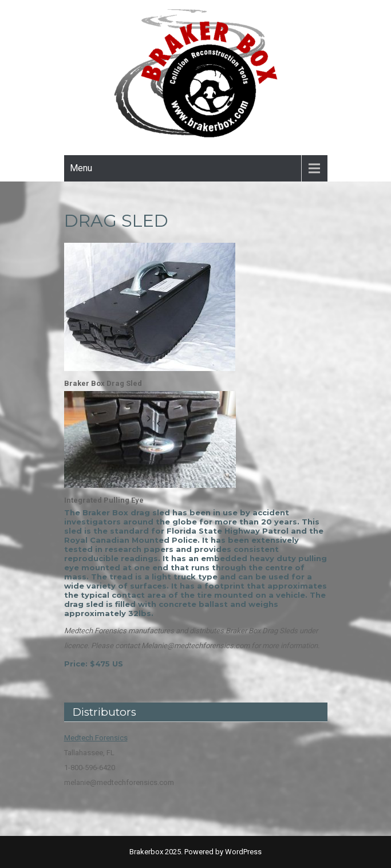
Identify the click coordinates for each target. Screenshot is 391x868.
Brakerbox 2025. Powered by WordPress (195, 852)
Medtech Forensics (96, 738)
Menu (81, 168)
